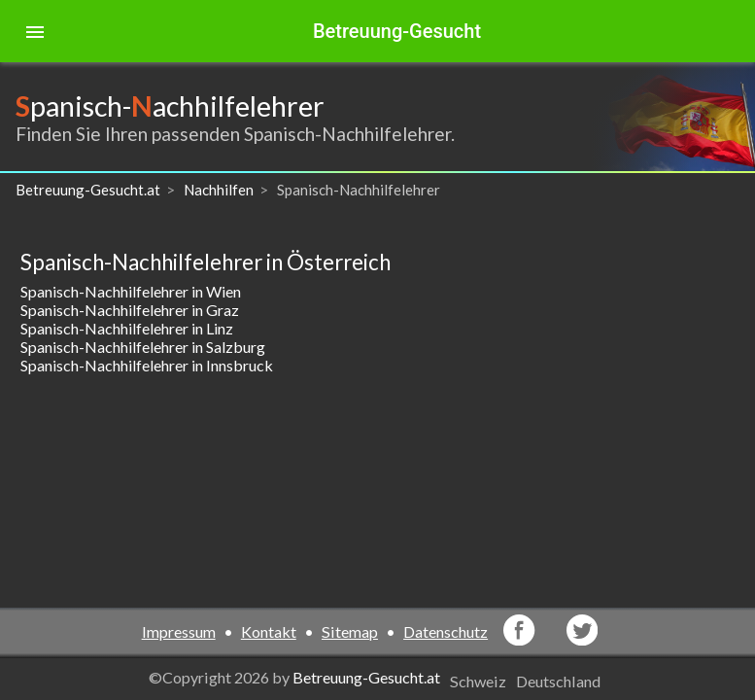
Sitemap (350, 631)
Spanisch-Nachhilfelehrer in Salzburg (143, 347)
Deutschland (558, 681)
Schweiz (478, 681)
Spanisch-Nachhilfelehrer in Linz (127, 328)
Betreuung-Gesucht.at (366, 677)
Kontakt (269, 631)
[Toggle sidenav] (35, 31)
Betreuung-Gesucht (397, 31)
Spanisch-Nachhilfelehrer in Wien (131, 291)
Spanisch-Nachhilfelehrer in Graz (130, 310)
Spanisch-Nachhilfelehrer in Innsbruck (147, 365)
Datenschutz (446, 631)
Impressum (179, 631)
